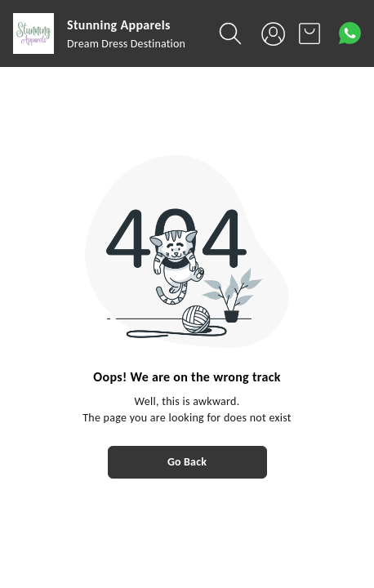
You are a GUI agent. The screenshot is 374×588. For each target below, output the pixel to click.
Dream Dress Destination (126, 44)
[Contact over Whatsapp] (350, 33)
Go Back (187, 462)
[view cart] (309, 33)
